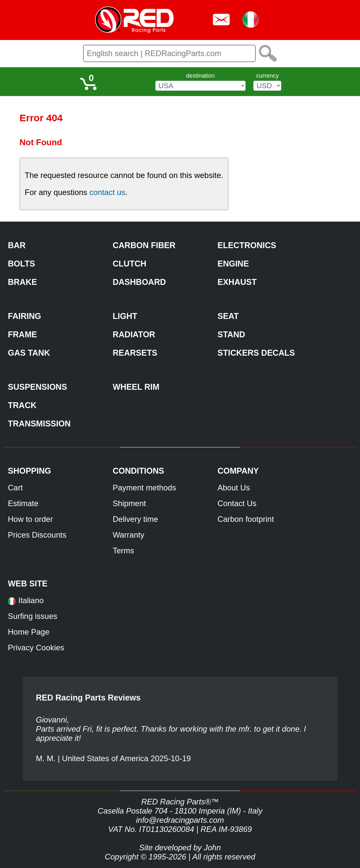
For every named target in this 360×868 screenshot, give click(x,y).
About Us (234, 488)
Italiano (31, 600)
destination (200, 76)
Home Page (29, 632)
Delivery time (135, 519)
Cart (15, 488)
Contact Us (237, 503)
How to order (30, 519)
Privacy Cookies (36, 648)
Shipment (129, 503)
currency (267, 76)
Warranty (128, 535)
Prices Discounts (37, 535)
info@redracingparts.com (180, 820)
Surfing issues (33, 616)
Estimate (23, 503)
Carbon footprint (246, 519)
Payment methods (144, 488)
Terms (123, 551)
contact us (107, 192)
